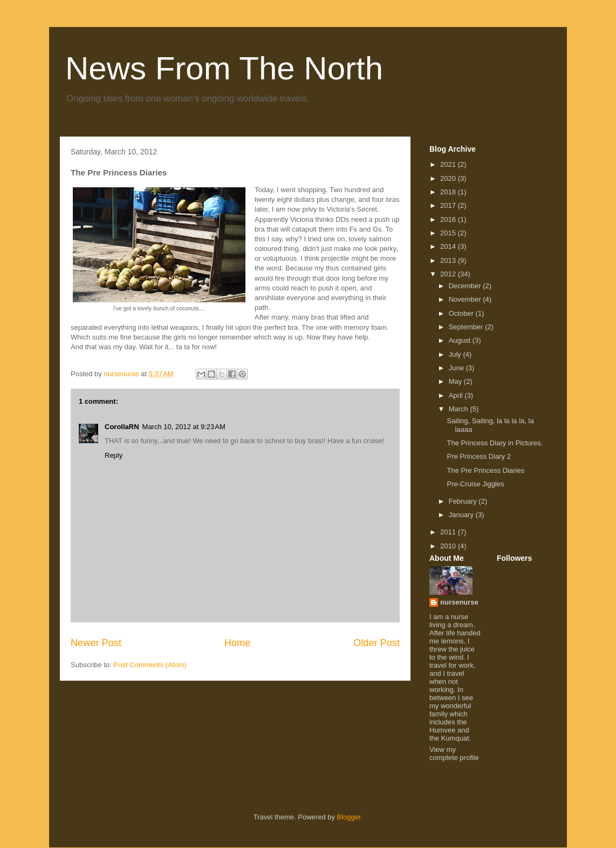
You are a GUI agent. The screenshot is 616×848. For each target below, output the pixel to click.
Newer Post (96, 643)
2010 (449, 546)
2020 (449, 178)
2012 (449, 274)
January (462, 515)
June (457, 368)
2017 (449, 205)
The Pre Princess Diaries (485, 470)
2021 (449, 164)
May (456, 381)
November (466, 299)
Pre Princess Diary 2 (478, 456)
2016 (449, 219)
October (462, 313)
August (461, 340)
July (456, 354)
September (467, 327)
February (464, 501)
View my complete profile (454, 754)
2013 (449, 260)
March (460, 409)
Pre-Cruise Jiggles (475, 484)
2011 (449, 532)
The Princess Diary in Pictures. (495, 443)
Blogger (349, 817)
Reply (114, 455)
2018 (449, 192)
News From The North (224, 68)
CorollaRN (122, 427)
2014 (449, 246)
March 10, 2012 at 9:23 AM (184, 427)
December (466, 286)
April (457, 395)
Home (238, 643)
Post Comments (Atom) (150, 665)
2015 (449, 233)
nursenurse (459, 602)
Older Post (377, 643)
